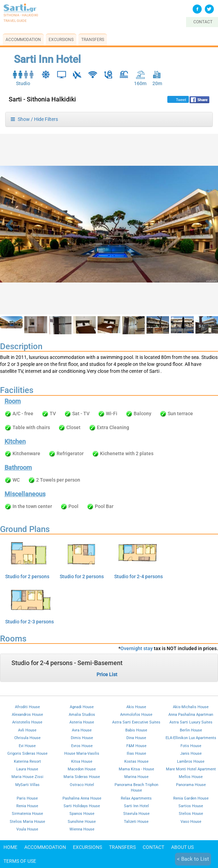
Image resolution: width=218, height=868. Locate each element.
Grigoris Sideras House (27, 753)
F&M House (136, 746)
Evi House (27, 746)
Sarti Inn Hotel (136, 806)
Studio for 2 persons (27, 576)
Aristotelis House (27, 722)
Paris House (27, 798)
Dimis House (82, 738)
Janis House (191, 753)
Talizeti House (136, 821)
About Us (182, 847)
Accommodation (23, 40)
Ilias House (136, 753)
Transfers (93, 40)
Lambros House (191, 761)
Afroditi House (27, 707)
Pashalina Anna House (82, 798)
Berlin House (191, 730)
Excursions (61, 40)
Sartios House (191, 806)
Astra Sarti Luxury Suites (191, 722)
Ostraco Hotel (82, 785)
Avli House (27, 730)
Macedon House (82, 769)
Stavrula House (136, 813)
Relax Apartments (136, 798)
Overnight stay (137, 648)
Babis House (136, 730)
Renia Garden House (191, 798)
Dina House (136, 738)
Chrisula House (27, 738)
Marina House (136, 777)
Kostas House (136, 761)
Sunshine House (82, 821)
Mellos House (191, 777)
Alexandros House (27, 714)
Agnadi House (82, 707)
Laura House (27, 769)
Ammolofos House (136, 714)
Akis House (136, 707)
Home (10, 847)
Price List (107, 674)
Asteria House (82, 722)
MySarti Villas (27, 785)
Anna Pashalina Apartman (191, 714)
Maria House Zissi (27, 777)
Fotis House (191, 746)
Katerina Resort (27, 761)
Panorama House (191, 785)
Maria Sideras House (82, 777)
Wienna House (82, 829)
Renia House (27, 806)
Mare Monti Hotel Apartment (191, 769)
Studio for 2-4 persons (139, 576)
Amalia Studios (82, 714)
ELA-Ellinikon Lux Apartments (191, 738)
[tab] (109, 668)
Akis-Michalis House (191, 707)
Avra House (82, 730)
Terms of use (20, 861)
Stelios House (191, 813)
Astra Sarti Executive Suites (136, 722)
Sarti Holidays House (82, 806)
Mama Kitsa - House (136, 769)
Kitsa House (82, 761)
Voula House (27, 829)
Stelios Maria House (27, 821)
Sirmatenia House (27, 813)
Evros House (82, 746)
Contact (153, 847)
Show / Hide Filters (34, 119)
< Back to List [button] (193, 859)
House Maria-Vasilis (82, 753)
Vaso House (191, 821)
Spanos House (82, 813)
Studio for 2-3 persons (30, 622)
